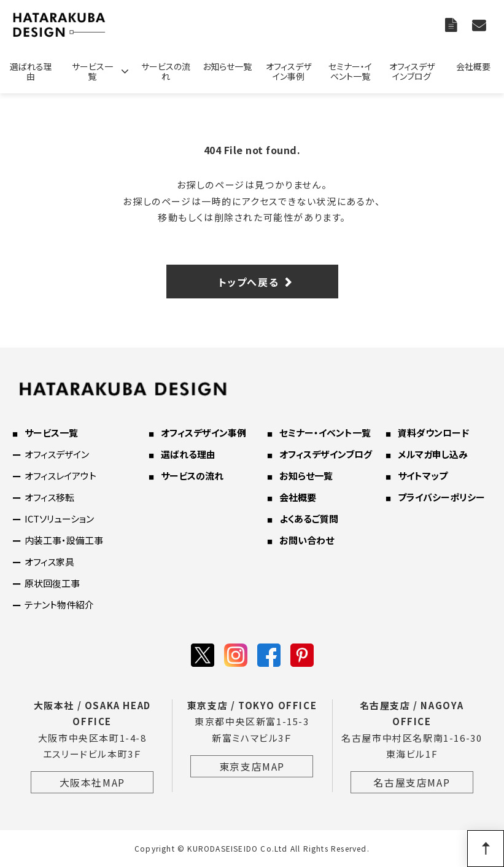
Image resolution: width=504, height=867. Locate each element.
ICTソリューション (59, 519)
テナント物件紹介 (59, 605)
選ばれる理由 (31, 71)
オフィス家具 (49, 562)
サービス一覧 (92, 71)
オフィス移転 (49, 497)
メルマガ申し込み (433, 454)
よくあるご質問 (309, 519)
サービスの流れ (166, 71)
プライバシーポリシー (441, 497)
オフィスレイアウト (60, 476)
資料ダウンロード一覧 (452, 25)
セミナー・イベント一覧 (350, 71)
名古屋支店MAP (412, 782)
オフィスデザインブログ (412, 71)
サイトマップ (423, 476)
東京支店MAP (252, 766)
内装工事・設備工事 (64, 540)
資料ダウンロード (433, 433)
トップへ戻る (249, 282)
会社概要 (473, 66)
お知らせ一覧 (227, 66)
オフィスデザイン (57, 454)
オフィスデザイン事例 (289, 71)
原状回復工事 (52, 583)
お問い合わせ (480, 25)
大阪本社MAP (92, 782)
